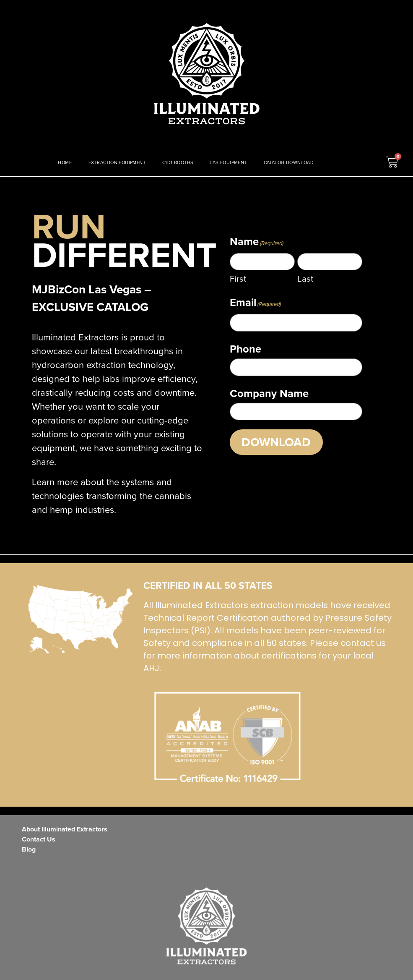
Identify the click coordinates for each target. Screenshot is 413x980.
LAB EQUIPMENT (228, 162)
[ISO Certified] (81, 620)
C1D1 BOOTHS (178, 162)
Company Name (269, 392)
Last (305, 278)
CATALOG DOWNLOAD (289, 162)
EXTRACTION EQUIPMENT (117, 162)
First (238, 278)
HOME (65, 162)
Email (255, 303)
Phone (245, 348)
